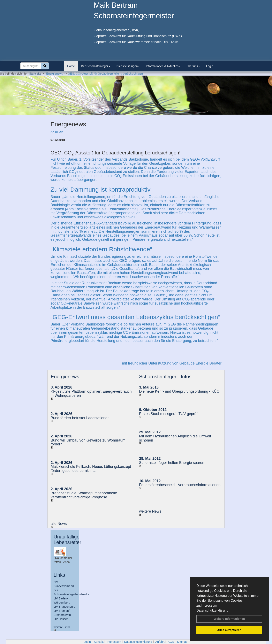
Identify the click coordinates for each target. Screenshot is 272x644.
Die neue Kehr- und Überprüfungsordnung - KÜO (179, 391)
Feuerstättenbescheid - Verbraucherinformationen (180, 485)
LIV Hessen (61, 619)
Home (71, 66)
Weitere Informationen (229, 619)
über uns (193, 66)
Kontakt (99, 642)
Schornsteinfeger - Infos (165, 377)
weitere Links (62, 628)
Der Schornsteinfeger (96, 66)
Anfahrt (160, 642)
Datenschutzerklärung (212, 610)
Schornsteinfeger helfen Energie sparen (172, 463)
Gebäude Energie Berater (200, 363)
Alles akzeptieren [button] (229, 630)
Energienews (65, 377)
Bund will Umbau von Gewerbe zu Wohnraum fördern (88, 442)
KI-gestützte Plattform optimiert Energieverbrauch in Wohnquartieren (91, 393)
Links (59, 575)
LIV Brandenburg (65, 607)
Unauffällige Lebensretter (67, 539)
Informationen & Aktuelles (163, 66)
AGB (171, 642)
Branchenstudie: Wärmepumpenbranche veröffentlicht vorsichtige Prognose (84, 495)
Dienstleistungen (128, 66)
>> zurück (57, 132)
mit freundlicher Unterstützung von (151, 363)
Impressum (209, 605)
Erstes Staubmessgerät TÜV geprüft (169, 414)
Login (210, 66)
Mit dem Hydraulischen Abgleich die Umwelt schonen (175, 438)
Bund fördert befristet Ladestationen (80, 418)
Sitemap (182, 642)
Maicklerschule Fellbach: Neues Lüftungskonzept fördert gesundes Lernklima (91, 469)
